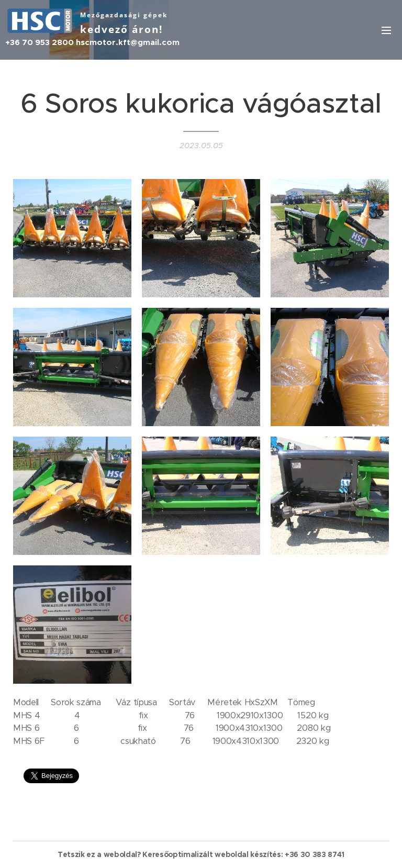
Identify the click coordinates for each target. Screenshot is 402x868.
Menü (386, 30)
